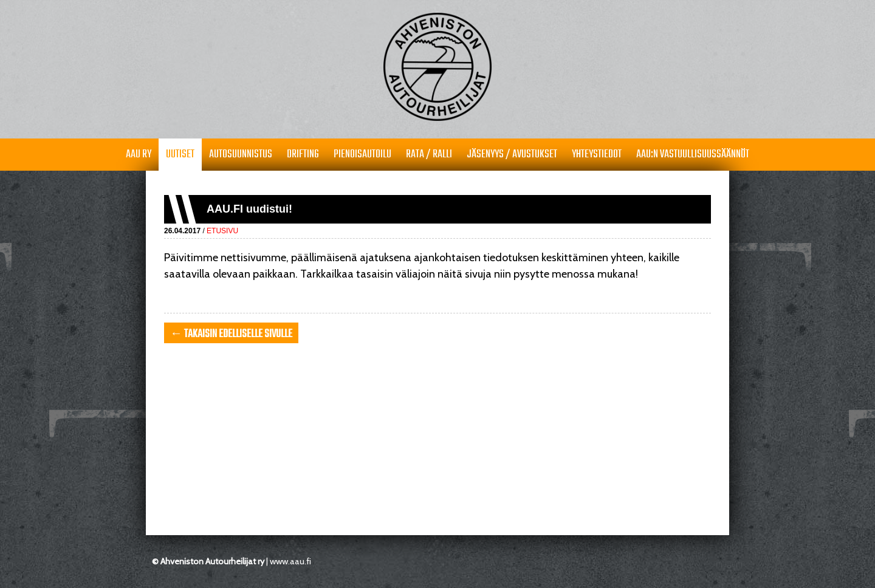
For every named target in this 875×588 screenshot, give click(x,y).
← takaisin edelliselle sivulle (231, 334)
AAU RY (139, 155)
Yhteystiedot (597, 155)
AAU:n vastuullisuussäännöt (693, 155)
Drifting (303, 155)
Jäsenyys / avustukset (512, 155)
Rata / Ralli (429, 155)
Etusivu (222, 231)
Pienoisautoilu (362, 155)
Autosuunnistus (241, 155)
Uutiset (180, 155)
